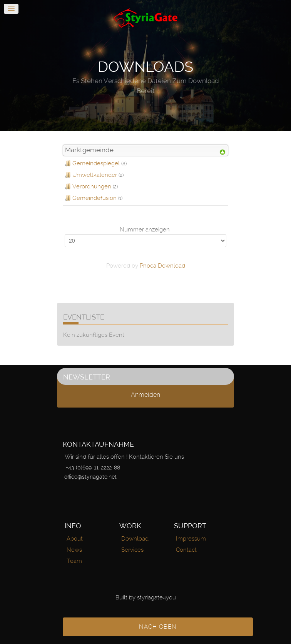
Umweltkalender (95, 175)
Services (132, 550)
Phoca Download (162, 266)
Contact (186, 550)
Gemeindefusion (94, 198)
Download (135, 539)
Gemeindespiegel (96, 163)
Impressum (191, 539)
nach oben (158, 627)
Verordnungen (92, 186)
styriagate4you (156, 597)
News (74, 550)
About (75, 539)
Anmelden (145, 395)
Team (74, 561)
